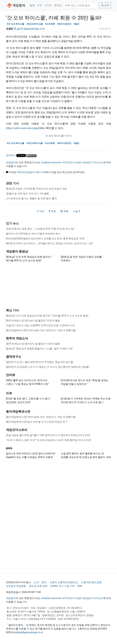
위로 (52, 211)
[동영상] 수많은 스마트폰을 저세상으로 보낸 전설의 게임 (36, 189)
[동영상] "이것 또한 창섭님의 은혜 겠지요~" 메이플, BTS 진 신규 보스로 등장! (47, 316)
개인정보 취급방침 (16, 586)
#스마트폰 (50, 24)
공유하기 (11, 155)
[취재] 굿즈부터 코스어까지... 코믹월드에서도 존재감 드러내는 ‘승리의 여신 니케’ (49, 243)
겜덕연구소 (14, 357)
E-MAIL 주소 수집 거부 (63, 586)
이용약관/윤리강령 (91, 582)
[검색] (81, 5)
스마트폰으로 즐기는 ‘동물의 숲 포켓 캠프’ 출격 (31, 198)
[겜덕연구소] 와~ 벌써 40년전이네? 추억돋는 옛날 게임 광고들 (40, 362)
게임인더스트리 (17, 430)
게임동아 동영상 (17, 251)
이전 (41, 211)
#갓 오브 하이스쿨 (16, 24)
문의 (44, 582)
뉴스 (32, 5)
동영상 (58, 5)
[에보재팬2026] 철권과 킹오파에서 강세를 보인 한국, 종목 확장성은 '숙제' (45, 239)
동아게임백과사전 (18, 411)
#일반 (77, 24)
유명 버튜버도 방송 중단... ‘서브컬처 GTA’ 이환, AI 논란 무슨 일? (40, 229)
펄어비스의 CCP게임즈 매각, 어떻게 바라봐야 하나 (33, 234)
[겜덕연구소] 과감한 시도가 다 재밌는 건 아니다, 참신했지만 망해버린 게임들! (48, 367)
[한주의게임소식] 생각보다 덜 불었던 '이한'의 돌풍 (33, 321)
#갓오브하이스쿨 (35, 24)
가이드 (48, 5)
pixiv (9, 448)
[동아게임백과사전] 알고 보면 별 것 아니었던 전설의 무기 (37, 422)
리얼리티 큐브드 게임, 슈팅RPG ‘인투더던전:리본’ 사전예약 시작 (40, 325)
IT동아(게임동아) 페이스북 (31, 172)
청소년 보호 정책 (38, 586)
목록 (64, 211)
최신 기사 (12, 310)
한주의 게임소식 (17, 338)
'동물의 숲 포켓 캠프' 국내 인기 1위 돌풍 (27, 194)
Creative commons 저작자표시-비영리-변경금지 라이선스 (72, 162)
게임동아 (11, 162)
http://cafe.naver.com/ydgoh (23, 128)
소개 (36, 582)
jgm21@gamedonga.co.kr (31, 29)
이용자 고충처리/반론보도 (64, 582)
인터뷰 (11, 375)
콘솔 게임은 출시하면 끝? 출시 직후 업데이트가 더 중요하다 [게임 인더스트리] (48, 435)
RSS (80, 586)
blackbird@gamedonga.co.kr (28, 632)
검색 (105, 5)
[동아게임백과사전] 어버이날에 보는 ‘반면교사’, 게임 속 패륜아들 (41, 330)
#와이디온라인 (64, 24)
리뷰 (40, 5)
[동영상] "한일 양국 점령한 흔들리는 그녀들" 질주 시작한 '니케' (39, 349)
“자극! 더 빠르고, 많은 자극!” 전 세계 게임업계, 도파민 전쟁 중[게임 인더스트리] (48, 440)
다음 (76, 211)
